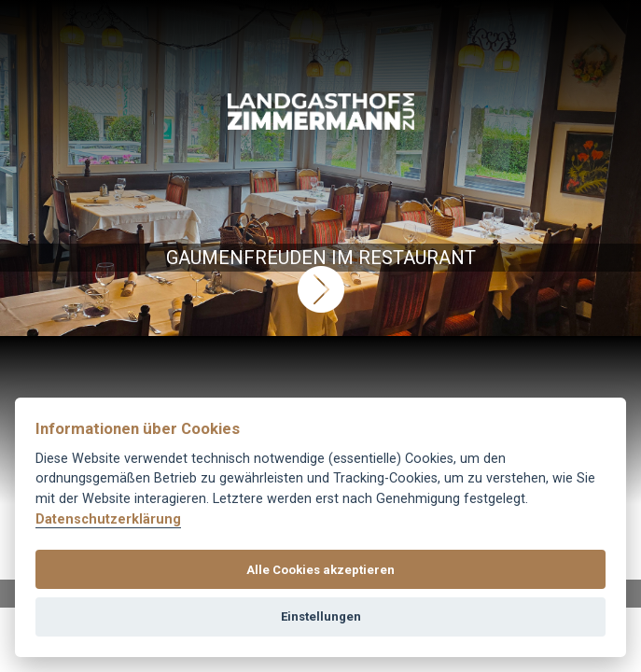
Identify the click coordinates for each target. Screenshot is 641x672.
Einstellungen (321, 616)
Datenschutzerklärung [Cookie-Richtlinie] (108, 519)
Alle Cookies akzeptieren (320, 570)
